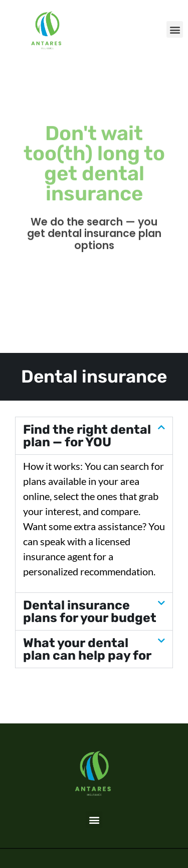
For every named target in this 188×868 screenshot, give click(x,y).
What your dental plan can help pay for (87, 649)
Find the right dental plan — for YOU (87, 436)
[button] (175, 29)
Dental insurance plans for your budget (90, 611)
